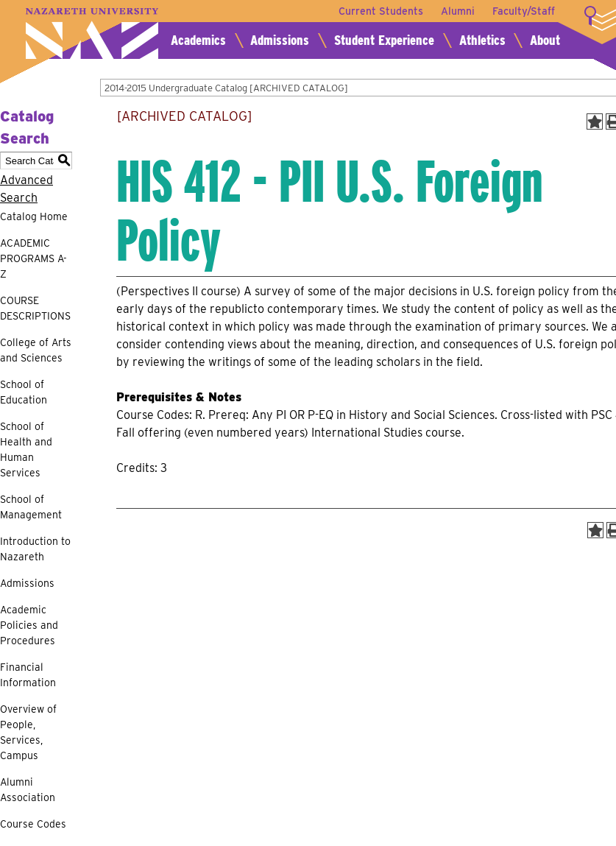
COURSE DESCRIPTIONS (35, 308)
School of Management (31, 507)
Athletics (482, 40)
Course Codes (33, 824)
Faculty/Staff (524, 11)
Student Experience (384, 40)
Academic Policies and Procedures (29, 625)
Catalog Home (34, 216)
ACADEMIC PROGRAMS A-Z (33, 258)
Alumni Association (28, 790)
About (545, 40)
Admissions (280, 40)
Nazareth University (92, 34)
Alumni (458, 11)
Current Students (381, 11)
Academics (198, 40)
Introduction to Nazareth (35, 549)
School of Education (24, 392)
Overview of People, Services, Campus (28, 732)
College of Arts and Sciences (36, 350)
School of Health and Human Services (26, 450)
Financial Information (28, 675)
